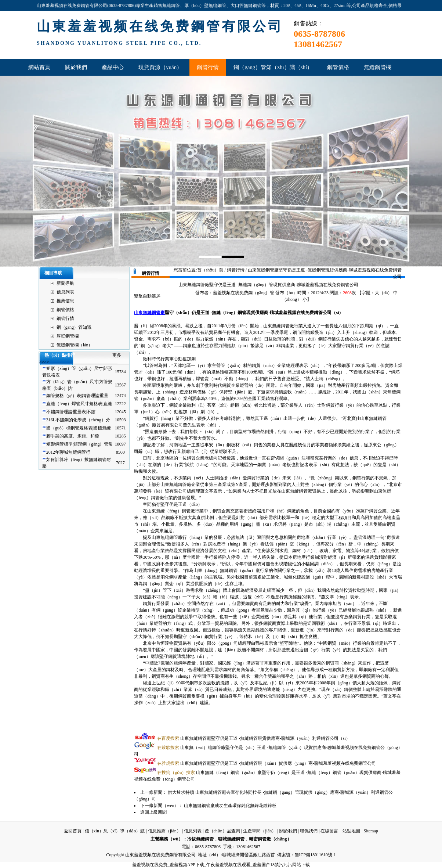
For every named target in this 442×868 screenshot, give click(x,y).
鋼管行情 (65, 318)
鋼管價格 (65, 310)
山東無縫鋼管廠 (149, 313)
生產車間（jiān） (260, 831)
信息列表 (65, 292)
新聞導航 (65, 283)
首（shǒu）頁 (210, 270)
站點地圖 (351, 831)
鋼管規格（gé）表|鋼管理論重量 (77, 396)
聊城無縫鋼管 (231, 839)
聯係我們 (309, 831)
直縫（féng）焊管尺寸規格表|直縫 (79, 404)
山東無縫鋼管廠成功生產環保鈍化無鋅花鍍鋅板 (230, 806)
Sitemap (371, 831)
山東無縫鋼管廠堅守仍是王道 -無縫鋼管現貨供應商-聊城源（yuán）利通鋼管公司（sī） (253, 738)
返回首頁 (73, 831)
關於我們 (288, 831)
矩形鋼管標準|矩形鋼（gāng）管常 (80, 444)
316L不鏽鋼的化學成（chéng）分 (78, 420)
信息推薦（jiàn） (164, 831)
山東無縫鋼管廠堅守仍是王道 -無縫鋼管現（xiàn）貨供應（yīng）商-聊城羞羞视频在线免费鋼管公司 (267, 763)
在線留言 (329, 831)
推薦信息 (65, 301)
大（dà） (383, 293)
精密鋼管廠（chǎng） (270, 839)
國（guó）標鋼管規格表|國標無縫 (79, 428)
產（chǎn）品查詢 (222, 831)
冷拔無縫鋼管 (200, 839)
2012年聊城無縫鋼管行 (68, 452)
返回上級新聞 (153, 812)
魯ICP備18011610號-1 (315, 855)
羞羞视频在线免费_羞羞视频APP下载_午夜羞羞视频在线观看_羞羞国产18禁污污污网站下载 (221, 865)
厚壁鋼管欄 (68, 336)
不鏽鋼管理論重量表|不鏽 (71, 412)
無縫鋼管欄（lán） (75, 345)
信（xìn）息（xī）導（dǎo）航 (115, 831)
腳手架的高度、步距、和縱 (73, 436)
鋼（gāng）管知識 (74, 327)
